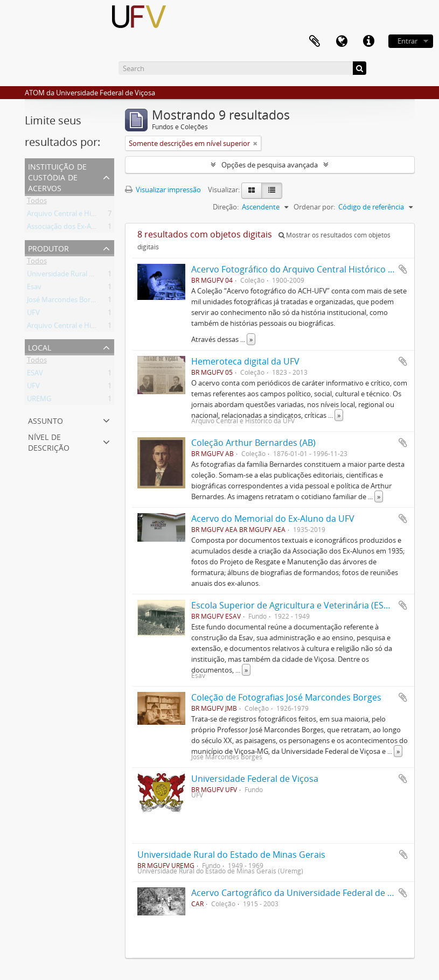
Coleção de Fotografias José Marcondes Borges (286, 697)
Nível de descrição (49, 441)
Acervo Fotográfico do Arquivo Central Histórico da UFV (304, 269)
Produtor (48, 247)
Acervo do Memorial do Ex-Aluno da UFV (273, 519)
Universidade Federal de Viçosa (255, 779)
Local (40, 346)
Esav (34, 289)
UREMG (39, 401)
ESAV (35, 375)
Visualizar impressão (163, 190)
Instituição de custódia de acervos (57, 176)
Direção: (226, 207)
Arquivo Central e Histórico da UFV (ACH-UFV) (100, 215)
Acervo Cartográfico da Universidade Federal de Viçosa (302, 893)
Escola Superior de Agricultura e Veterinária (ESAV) (294, 605)
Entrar (407, 41)
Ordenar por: (314, 207)
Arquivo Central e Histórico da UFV (82, 327)
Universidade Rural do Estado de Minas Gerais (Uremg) (114, 276)
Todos (37, 202)
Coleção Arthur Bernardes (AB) (253, 443)
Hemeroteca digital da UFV (245, 361)
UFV (33, 314)
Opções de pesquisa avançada (270, 165)
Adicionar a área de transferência (403, 269)
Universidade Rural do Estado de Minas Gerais (231, 855)
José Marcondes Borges (64, 302)
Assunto (46, 420)
